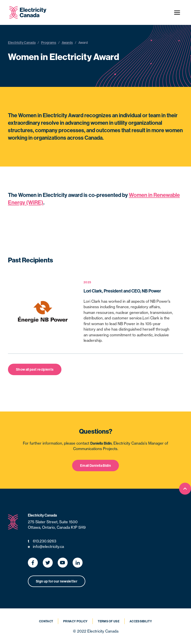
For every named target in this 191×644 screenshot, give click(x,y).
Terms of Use (109, 621)
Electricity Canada (22, 43)
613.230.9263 (42, 541)
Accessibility (141, 621)
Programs (49, 43)
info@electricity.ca (46, 547)
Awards (67, 43)
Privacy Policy (75, 621)
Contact (46, 621)
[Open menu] (177, 12)
